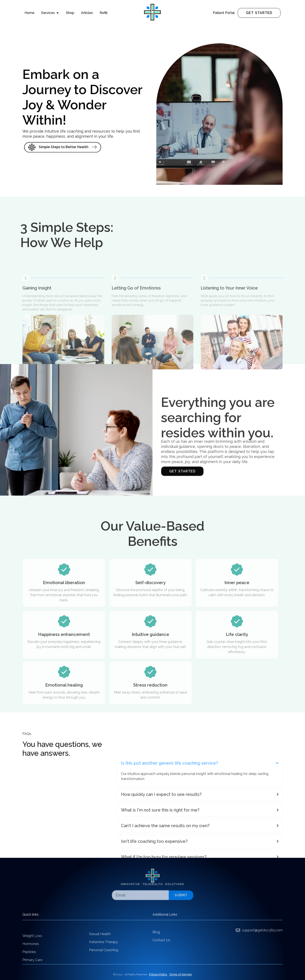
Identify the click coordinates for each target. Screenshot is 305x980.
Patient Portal (224, 13)
